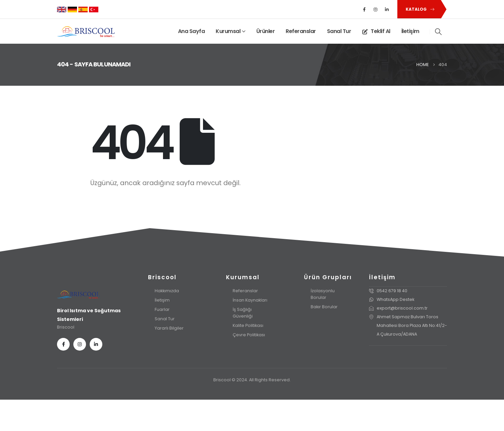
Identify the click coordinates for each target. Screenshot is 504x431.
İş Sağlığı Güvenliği (243, 313)
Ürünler (266, 31)
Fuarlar (162, 309)
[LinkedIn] (387, 9)
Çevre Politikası (249, 335)
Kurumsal (228, 31)
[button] (419, 9)
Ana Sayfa (191, 31)
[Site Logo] (86, 32)
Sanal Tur (339, 31)
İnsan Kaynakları (250, 300)
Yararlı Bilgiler (169, 328)
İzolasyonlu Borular (323, 294)
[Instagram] (376, 9)
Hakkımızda (167, 291)
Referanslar (301, 31)
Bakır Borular (324, 307)
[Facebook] (364, 9)
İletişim (410, 31)
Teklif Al (376, 31)
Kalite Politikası (248, 325)
